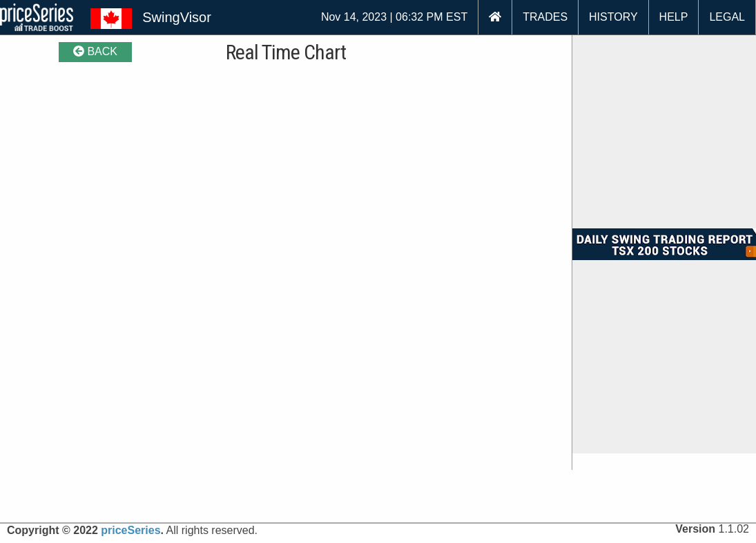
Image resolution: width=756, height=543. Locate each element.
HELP (674, 17)
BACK (95, 51)
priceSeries (130, 530)
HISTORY (613, 17)
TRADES (545, 17)
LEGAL (727, 17)
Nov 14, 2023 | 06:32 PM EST (394, 17)
